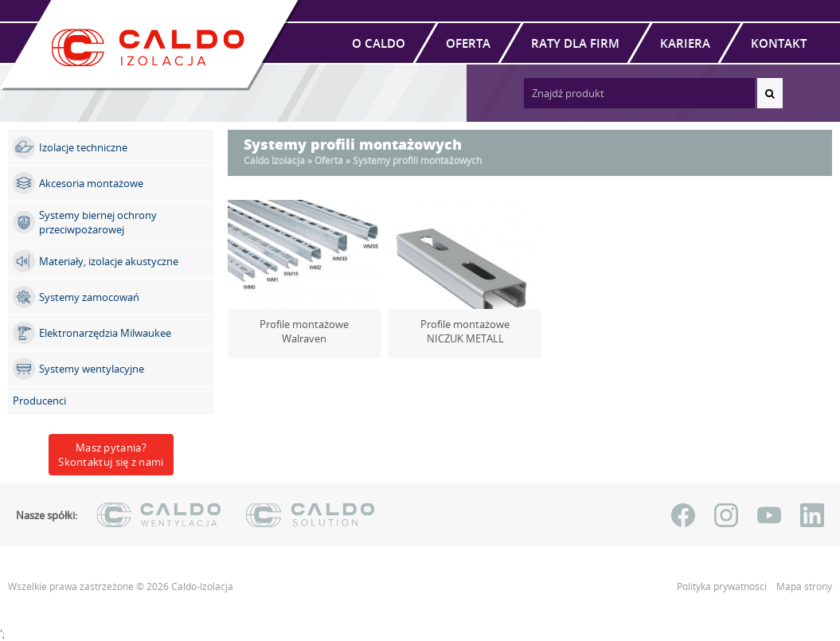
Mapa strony (804, 586)
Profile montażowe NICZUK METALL (465, 331)
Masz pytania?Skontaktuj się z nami (111, 455)
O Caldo (379, 43)
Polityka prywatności (723, 586)
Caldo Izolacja (274, 160)
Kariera (685, 43)
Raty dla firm (575, 43)
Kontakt (779, 43)
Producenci (39, 401)
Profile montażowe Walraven (305, 324)
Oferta (468, 43)
